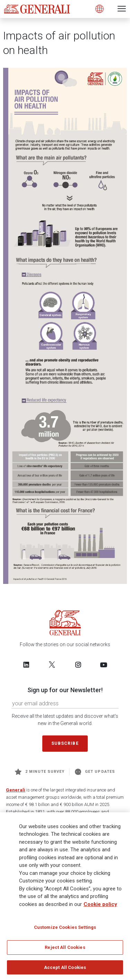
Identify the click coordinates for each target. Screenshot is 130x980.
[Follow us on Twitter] (52, 665)
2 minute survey (40, 772)
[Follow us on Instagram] (78, 665)
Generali (16, 790)
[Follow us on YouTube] (104, 665)
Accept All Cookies (65, 970)
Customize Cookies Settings (65, 930)
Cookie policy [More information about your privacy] (100, 907)
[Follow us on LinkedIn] (26, 665)
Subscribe (65, 743)
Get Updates (95, 772)
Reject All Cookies (65, 950)
